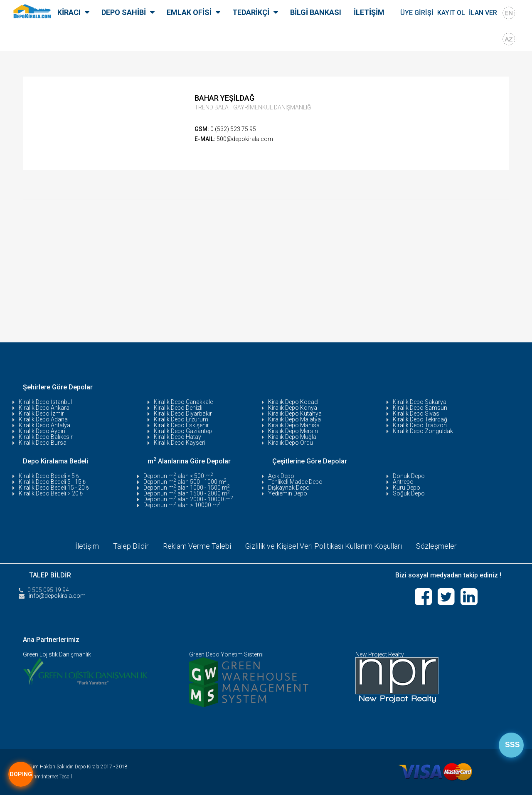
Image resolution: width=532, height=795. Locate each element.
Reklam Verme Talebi (197, 546)
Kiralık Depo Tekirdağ (420, 419)
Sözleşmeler (437, 546)
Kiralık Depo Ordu (291, 443)
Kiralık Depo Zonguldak (423, 431)
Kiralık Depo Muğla (292, 437)
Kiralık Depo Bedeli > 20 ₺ (51, 493)
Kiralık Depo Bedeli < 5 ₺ (49, 476)
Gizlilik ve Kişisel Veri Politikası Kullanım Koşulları (324, 546)
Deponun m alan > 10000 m (182, 505)
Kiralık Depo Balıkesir (46, 437)
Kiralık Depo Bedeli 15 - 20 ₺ (54, 488)
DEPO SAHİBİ (124, 12)
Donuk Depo (409, 476)
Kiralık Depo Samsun (420, 408)
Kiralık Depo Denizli (178, 408)
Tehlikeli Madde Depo (295, 482)
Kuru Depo (406, 488)
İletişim (87, 546)
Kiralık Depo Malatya (294, 419)
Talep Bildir (131, 546)
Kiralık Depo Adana (43, 419)
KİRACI (69, 12)
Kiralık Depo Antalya (44, 425)
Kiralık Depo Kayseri (180, 443)
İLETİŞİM (369, 12)
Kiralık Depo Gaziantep (183, 431)
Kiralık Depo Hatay (177, 437)
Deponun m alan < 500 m (178, 476)
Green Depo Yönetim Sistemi (226, 654)
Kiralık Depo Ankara (44, 408)
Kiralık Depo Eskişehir (181, 425)
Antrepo (403, 482)
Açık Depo (281, 476)
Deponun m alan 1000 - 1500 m (187, 488)
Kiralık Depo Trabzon (420, 425)
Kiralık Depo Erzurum (181, 419)
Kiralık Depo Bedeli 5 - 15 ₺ (52, 482)
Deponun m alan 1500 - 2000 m (187, 493)
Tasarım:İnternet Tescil (47, 777)
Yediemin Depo (288, 493)
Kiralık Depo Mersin (293, 431)
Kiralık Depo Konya (293, 408)
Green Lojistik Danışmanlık (57, 654)
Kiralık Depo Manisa (294, 425)
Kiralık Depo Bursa (43, 443)
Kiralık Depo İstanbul (45, 402)
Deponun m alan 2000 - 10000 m (188, 499)
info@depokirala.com (57, 596)
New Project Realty (380, 654)
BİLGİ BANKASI (316, 12)
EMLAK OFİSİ (189, 12)
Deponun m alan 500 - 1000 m (185, 482)
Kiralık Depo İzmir (41, 414)
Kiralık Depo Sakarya (420, 402)
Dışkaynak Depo (289, 488)
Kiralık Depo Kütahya (295, 414)
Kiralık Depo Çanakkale (183, 402)
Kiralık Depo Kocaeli (294, 402)
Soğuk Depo (409, 493)
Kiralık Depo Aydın (42, 431)
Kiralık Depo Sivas (416, 414)
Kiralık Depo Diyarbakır (183, 414)
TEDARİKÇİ (251, 12)
